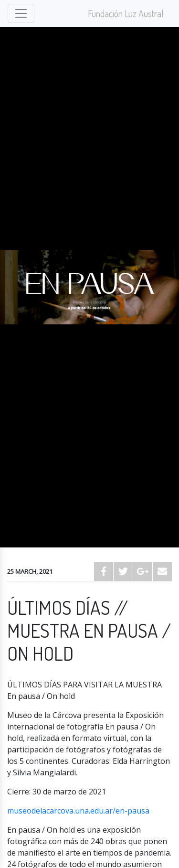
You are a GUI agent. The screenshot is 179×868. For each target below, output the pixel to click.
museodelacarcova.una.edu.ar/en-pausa (78, 811)
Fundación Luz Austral (126, 13)
